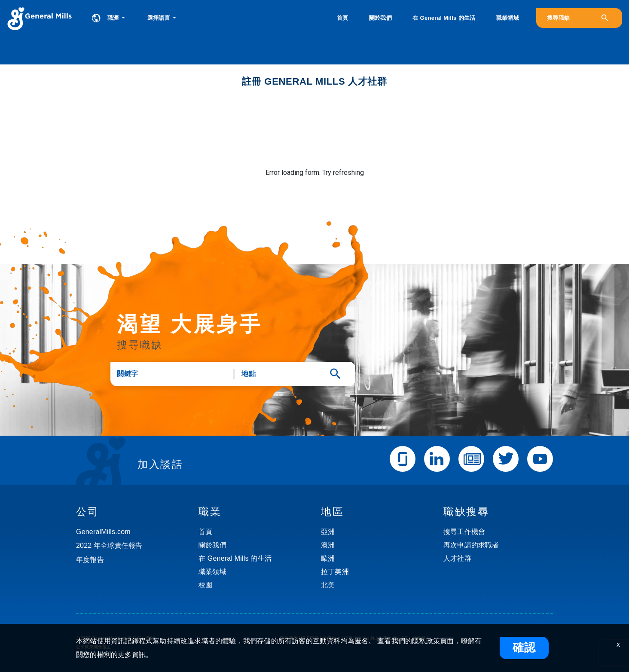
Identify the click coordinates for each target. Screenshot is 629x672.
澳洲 (328, 545)
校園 (205, 585)
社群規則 (422, 638)
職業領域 (508, 18)
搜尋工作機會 (464, 532)
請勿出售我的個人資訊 (387, 638)
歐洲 (328, 558)
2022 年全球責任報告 (109, 545)
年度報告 (90, 560)
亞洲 (328, 532)
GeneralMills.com (103, 532)
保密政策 (353, 638)
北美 (328, 585)
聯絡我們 (289, 638)
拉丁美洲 (335, 572)
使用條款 (331, 638)
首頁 (343, 18)
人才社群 (457, 558)
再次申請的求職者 (471, 545)
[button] (162, 18)
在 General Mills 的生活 (444, 18)
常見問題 (310, 638)
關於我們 (380, 18)
